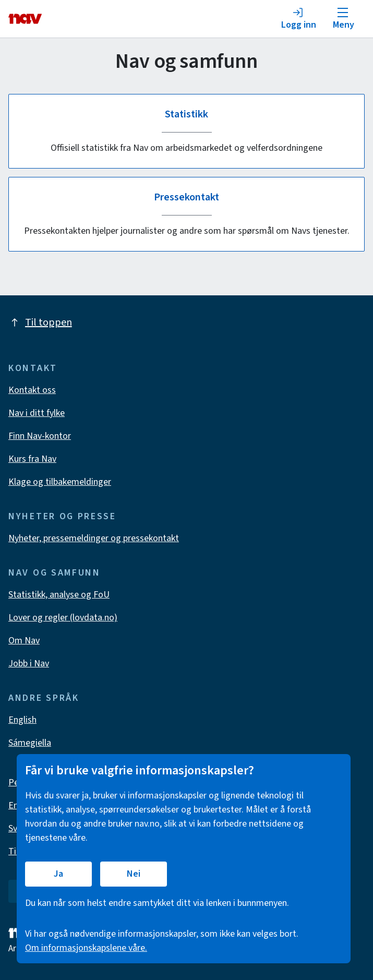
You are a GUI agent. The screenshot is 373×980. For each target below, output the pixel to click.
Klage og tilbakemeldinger (60, 482)
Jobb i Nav (29, 664)
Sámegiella (30, 743)
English (22, 720)
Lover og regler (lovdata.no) (63, 618)
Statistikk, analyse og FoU (59, 595)
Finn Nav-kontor (40, 436)
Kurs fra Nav (32, 459)
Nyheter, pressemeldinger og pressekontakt (94, 538)
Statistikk (187, 114)
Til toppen (40, 322)
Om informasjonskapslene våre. (86, 948)
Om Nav (24, 641)
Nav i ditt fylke (37, 413)
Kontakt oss (32, 390)
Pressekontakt (187, 197)
